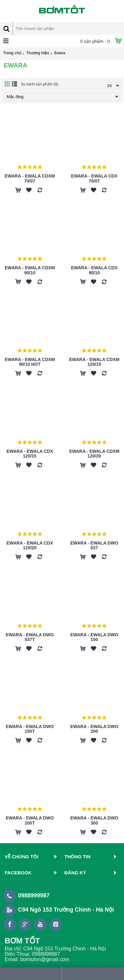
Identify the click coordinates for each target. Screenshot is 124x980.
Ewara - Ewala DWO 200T (30, 820)
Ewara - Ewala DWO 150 (94, 637)
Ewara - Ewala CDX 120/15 (30, 454)
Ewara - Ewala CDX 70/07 (94, 178)
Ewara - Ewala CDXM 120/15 (94, 362)
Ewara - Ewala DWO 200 (94, 729)
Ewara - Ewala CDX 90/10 (94, 270)
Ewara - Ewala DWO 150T (30, 729)
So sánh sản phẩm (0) (40, 84)
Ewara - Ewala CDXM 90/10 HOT (30, 362)
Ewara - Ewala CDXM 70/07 (30, 178)
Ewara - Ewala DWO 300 (94, 820)
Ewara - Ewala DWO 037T (30, 637)
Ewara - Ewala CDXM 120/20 (94, 454)
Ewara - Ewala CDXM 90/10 (30, 270)
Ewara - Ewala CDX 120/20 (30, 545)
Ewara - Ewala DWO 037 (94, 545)
